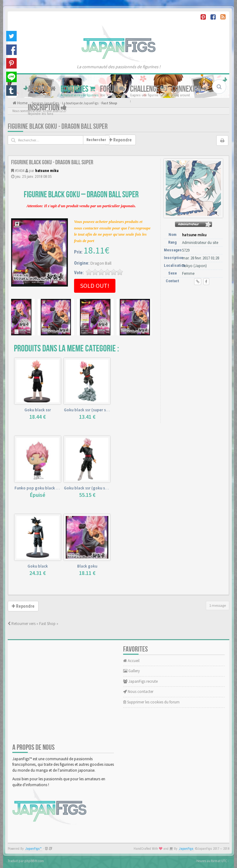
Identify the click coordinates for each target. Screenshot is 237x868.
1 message (218, 605)
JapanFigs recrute (140, 681)
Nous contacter (138, 692)
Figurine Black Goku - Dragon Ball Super (58, 126)
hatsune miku (47, 171)
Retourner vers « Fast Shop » (33, 624)
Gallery (131, 671)
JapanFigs (186, 849)
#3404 (20, 171)
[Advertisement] (195, 324)
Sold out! (95, 285)
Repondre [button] (120, 140)
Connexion (190, 89)
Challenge (148, 89)
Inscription (47, 108)
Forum (113, 89)
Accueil (42, 89)
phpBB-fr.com (34, 861)
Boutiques (78, 89)
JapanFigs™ (33, 849)
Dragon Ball (101, 263)
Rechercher (96, 140)
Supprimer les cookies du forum (151, 702)
